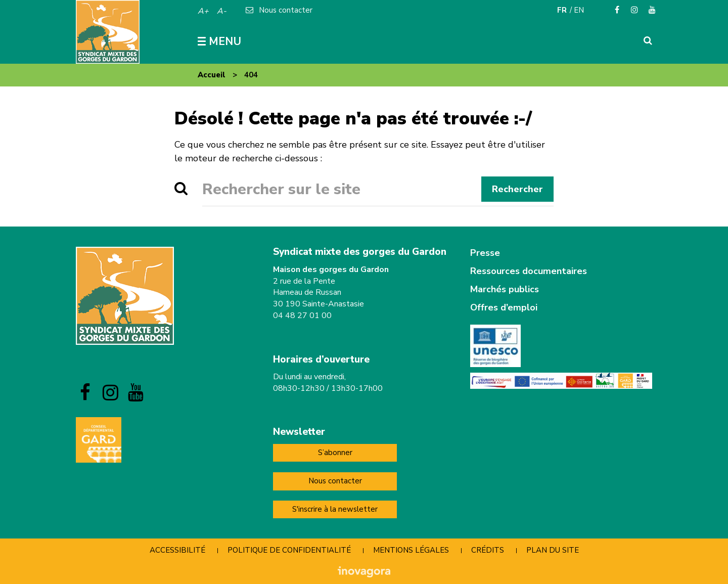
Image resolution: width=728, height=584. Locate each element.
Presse (485, 253)
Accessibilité (177, 550)
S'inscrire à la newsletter (335, 509)
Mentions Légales (411, 550)
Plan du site (553, 550)
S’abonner (335, 453)
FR (562, 10)
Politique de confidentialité (289, 550)
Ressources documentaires (529, 271)
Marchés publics (505, 289)
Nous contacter (335, 481)
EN (579, 10)
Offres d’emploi (504, 307)
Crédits (488, 550)
